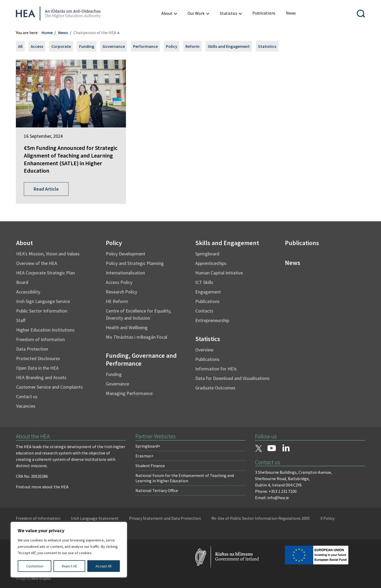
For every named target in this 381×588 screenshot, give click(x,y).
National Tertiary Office (157, 490)
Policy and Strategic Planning (135, 263)
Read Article (46, 189)
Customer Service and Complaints (49, 387)
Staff (21, 320)
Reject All (69, 566)
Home (47, 33)
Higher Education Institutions (45, 330)
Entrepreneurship (212, 320)
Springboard (207, 254)
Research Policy (121, 292)
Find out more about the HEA (42, 487)
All (20, 46)
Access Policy (119, 282)
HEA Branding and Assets (41, 377)
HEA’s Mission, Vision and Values (48, 254)
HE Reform (117, 301)
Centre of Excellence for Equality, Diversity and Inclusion (139, 314)
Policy (172, 46)
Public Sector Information (42, 311)
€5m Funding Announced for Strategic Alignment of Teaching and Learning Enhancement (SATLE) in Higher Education (71, 159)
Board (22, 282)
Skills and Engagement (229, 46)
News (63, 33)
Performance (145, 46)
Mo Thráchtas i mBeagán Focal (137, 337)
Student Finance (150, 466)
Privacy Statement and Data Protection (165, 518)
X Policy (327, 518)
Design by (34, 578)
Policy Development (126, 254)
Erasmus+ (144, 456)
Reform (192, 46)
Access (37, 46)
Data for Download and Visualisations (232, 378)
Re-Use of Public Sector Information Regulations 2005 (261, 518)
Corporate (61, 46)
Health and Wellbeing (127, 327)
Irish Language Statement (95, 518)
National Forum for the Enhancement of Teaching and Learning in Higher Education (185, 478)
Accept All (103, 566)
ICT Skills (204, 282)
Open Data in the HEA (37, 368)
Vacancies (26, 406)
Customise (35, 566)
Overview (204, 350)
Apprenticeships (211, 263)
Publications (207, 301)
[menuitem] (264, 13)
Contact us (27, 396)
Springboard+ (148, 446)
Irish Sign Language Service (43, 301)
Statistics (267, 46)
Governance (114, 46)
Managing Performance (129, 393)
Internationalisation (125, 273)
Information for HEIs (216, 369)
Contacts (204, 311)
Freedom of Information (40, 339)
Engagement (208, 292)
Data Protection (32, 349)
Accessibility (28, 292)
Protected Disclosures (38, 358)
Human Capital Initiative (219, 273)
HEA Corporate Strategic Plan (46, 273)
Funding (87, 46)
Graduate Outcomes (215, 388)
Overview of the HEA (37, 263)
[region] (69, 550)
